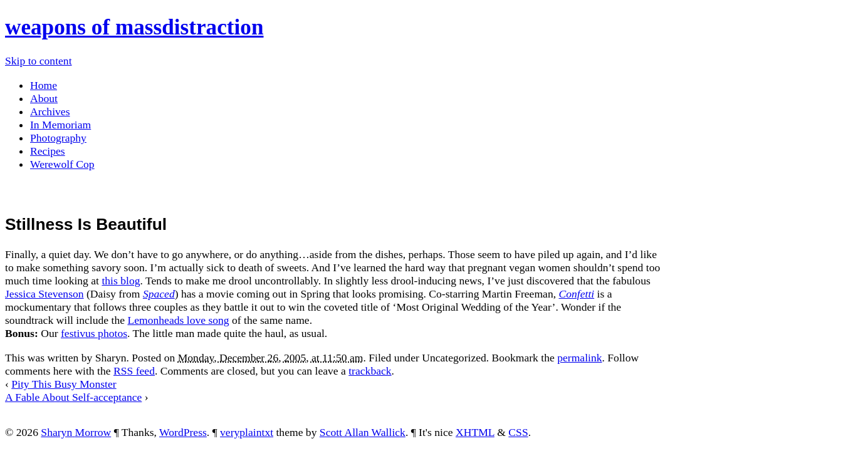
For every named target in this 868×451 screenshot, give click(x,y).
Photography (58, 138)
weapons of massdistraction (134, 27)
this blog (121, 281)
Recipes (48, 151)
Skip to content (39, 61)
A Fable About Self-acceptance (73, 397)
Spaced (159, 294)
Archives (50, 111)
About (44, 98)
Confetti (577, 294)
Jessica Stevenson (44, 294)
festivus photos (94, 333)
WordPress (183, 432)
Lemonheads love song (178, 320)
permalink (579, 358)
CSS (518, 432)
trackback (370, 371)
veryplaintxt (247, 432)
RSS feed (134, 371)
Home (44, 85)
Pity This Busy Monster (64, 384)
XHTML (475, 432)
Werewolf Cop (62, 164)
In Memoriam (60, 125)
